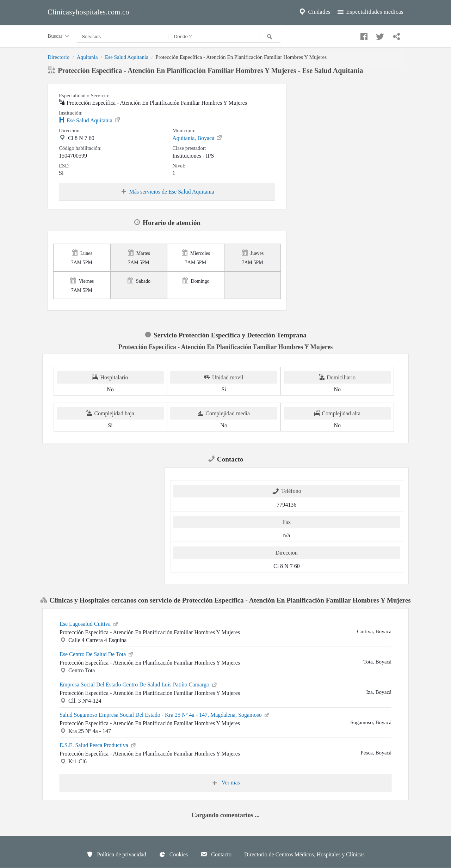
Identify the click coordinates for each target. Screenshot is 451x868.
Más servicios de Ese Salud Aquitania (167, 192)
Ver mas (225, 783)
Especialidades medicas (370, 12)
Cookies (173, 854)
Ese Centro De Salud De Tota (97, 654)
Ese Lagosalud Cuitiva (89, 623)
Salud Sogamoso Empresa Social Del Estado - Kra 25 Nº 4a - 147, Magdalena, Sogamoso (165, 714)
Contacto (216, 854)
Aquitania (87, 57)
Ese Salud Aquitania (127, 57)
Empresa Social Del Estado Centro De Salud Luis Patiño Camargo (139, 684)
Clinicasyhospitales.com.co (88, 12)
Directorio (58, 57)
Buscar (59, 36)
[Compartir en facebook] (363, 35)
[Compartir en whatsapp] (396, 35)
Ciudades (314, 12)
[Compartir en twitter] (379, 35)
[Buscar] (271, 37)
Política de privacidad (116, 854)
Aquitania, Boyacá (197, 137)
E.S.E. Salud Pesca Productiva (98, 745)
